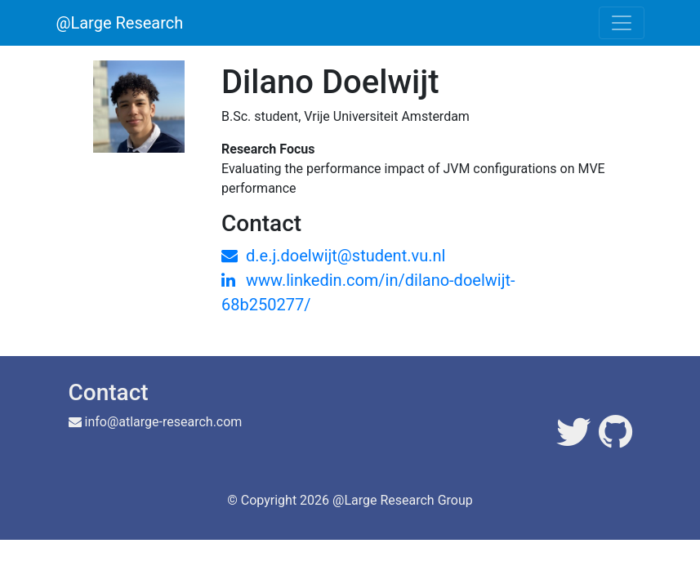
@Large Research (120, 23)
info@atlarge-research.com (164, 422)
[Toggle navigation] (622, 23)
